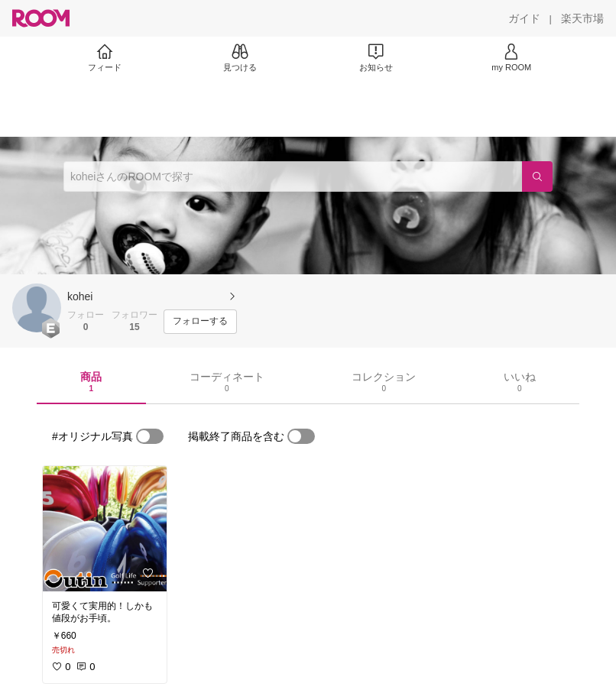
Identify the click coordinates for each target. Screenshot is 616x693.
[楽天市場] (582, 18)
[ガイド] (524, 18)
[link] (105, 529)
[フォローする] (200, 322)
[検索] (537, 176)
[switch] (150, 436)
